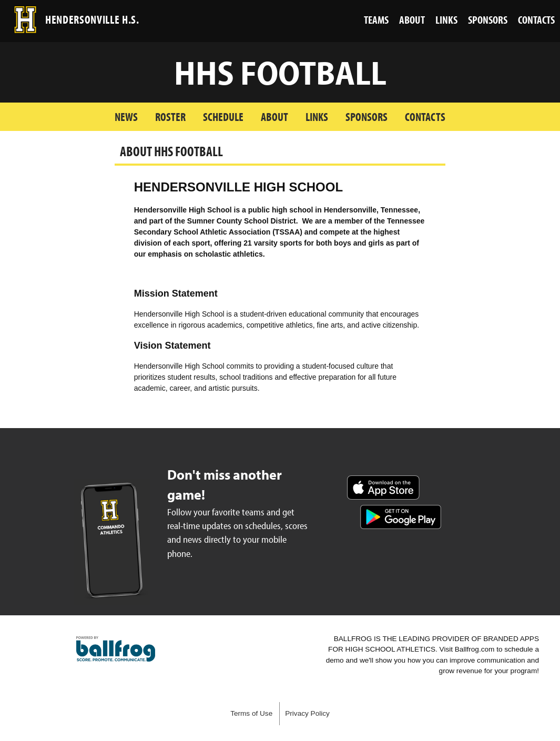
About (274, 116)
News (126, 116)
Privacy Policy (307, 713)
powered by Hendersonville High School (116, 649)
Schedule (223, 116)
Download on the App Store (383, 488)
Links (317, 116)
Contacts (425, 116)
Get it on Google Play (401, 517)
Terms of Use (251, 713)
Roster (170, 116)
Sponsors (366, 116)
